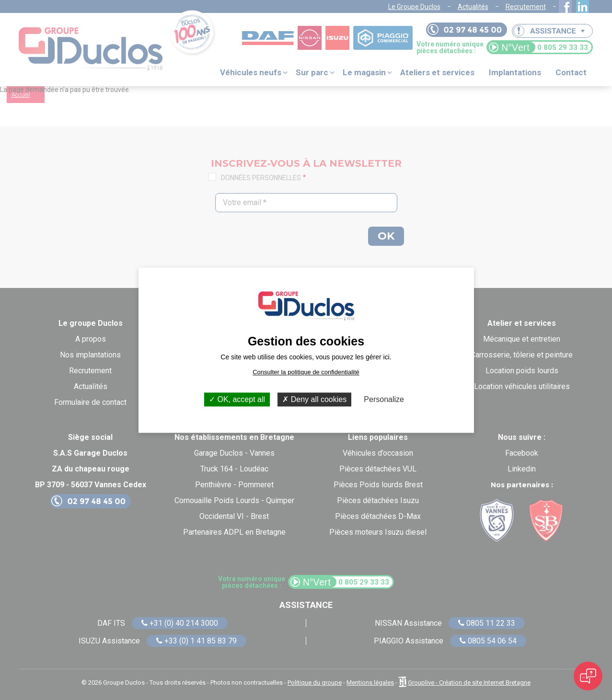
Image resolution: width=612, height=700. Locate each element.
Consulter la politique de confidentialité (306, 372)
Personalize (384, 399)
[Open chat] (588, 676)
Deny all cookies (314, 399)
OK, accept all (237, 399)
